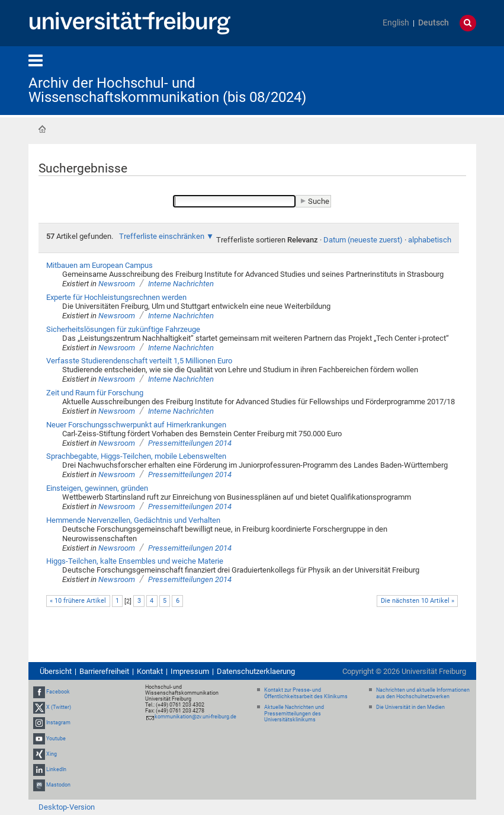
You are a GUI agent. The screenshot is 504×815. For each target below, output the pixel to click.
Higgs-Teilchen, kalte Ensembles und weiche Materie (135, 561)
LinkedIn (56, 769)
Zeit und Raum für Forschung (95, 393)
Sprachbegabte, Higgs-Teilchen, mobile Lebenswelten (136, 456)
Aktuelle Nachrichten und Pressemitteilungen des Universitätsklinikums (294, 714)
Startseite (42, 129)
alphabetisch (430, 240)
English (396, 23)
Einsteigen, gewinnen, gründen (97, 488)
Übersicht (56, 671)
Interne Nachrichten (181, 284)
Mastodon (58, 785)
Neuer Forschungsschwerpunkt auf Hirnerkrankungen (136, 425)
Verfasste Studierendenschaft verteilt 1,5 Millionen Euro (139, 361)
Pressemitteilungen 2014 (190, 443)
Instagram (58, 723)
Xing (52, 754)
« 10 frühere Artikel (78, 601)
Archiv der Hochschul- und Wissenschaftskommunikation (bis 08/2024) (167, 90)
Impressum (190, 671)
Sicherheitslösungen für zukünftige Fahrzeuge (123, 329)
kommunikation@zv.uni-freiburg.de (195, 717)
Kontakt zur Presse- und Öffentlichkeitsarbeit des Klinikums (306, 693)
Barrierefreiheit (104, 671)
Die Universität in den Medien (410, 707)
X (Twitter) (59, 707)
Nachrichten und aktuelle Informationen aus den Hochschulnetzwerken (423, 693)
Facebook (58, 692)
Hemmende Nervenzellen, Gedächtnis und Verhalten (133, 520)
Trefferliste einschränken (162, 236)
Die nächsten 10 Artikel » (418, 601)
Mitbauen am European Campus (99, 265)
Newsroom (117, 284)
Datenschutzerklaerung (256, 671)
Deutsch (434, 23)
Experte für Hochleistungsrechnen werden (116, 297)
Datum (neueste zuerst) (363, 240)
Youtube (56, 739)
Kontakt (150, 671)
